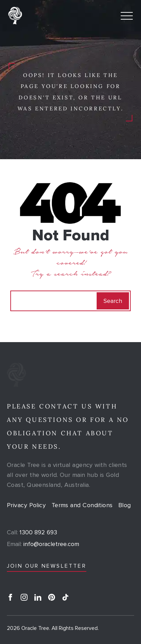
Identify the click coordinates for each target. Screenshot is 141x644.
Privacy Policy (26, 505)
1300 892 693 (32, 532)
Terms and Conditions (82, 505)
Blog (125, 505)
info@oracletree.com (43, 544)
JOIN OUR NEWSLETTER (47, 566)
